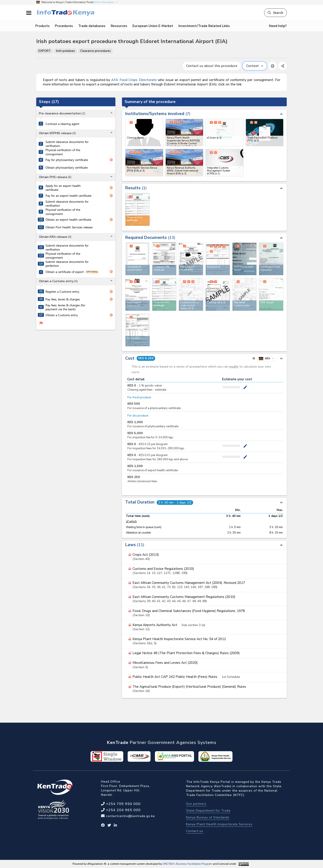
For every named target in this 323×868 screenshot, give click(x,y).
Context (255, 66)
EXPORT (45, 51)
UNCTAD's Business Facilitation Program (187, 864)
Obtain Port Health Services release (69, 227)
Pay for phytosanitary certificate (67, 160)
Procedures (64, 26)
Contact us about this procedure (212, 66)
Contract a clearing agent (62, 124)
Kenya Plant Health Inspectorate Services (219, 824)
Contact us (195, 831)
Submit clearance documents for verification (67, 144)
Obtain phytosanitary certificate (67, 168)
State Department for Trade (208, 811)
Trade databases (92, 26)
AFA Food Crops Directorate (134, 80)
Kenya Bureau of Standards (208, 817)
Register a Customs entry (62, 292)
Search (275, 13)
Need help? (278, 26)
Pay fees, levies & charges (63, 299)
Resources (119, 26)
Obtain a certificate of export (65, 272)
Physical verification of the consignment (63, 152)
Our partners (196, 804)
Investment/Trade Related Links (204, 26)
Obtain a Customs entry (62, 315)
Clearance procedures (95, 51)
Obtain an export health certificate (68, 220)
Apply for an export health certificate (63, 188)
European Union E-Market (153, 26)
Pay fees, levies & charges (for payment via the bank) (65, 307)
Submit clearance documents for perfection (67, 264)
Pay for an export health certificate (68, 196)
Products (43, 26)
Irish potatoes (65, 51)
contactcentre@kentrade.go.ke (130, 816)
